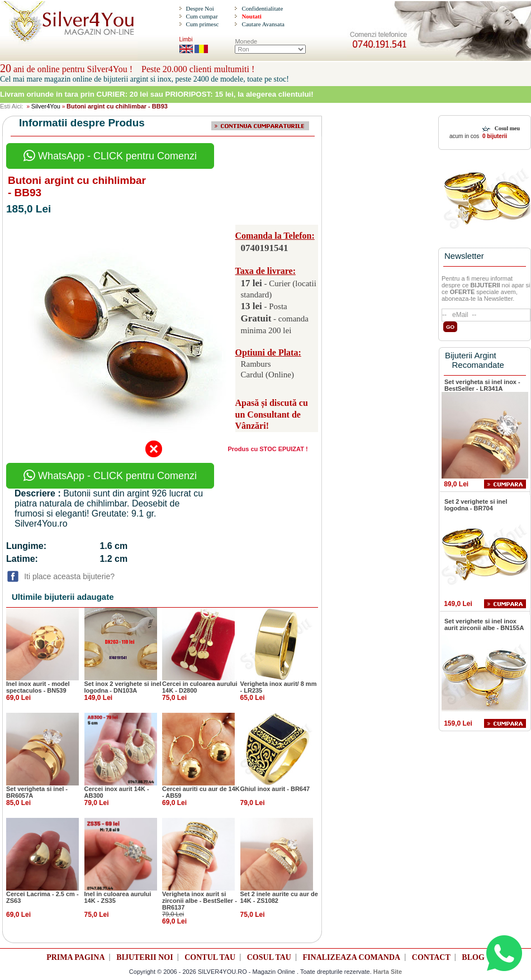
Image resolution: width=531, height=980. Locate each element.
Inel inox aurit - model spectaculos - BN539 (38, 687)
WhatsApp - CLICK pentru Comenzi (110, 156)
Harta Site (388, 972)
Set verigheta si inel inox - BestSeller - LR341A (482, 385)
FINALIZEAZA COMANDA (352, 957)
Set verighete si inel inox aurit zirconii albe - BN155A (484, 624)
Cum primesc (202, 24)
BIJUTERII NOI (145, 957)
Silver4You (46, 106)
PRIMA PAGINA (75, 957)
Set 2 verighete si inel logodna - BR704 (476, 505)
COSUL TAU (269, 957)
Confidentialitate (262, 8)
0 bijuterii (494, 136)
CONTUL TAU (210, 957)
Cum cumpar (202, 16)
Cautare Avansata (263, 24)
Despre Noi (200, 8)
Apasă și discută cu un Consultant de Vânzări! (272, 415)
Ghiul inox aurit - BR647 (275, 789)
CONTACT (431, 957)
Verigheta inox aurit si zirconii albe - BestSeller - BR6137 (200, 901)
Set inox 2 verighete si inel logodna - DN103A (123, 687)
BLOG (473, 957)
